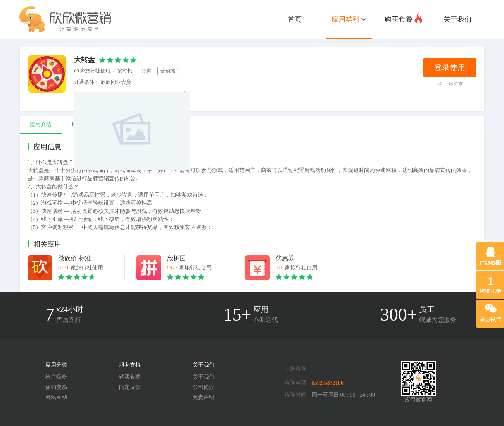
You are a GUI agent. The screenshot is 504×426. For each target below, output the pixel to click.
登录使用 (450, 67)
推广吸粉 (56, 377)
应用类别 (349, 19)
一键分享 (450, 84)
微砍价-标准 (75, 258)
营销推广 (170, 71)
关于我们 (457, 19)
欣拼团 (176, 258)
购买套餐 (403, 18)
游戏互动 (56, 397)
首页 (295, 19)
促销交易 (56, 387)
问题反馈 (130, 387)
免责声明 (204, 397)
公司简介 (204, 387)
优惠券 (285, 258)
